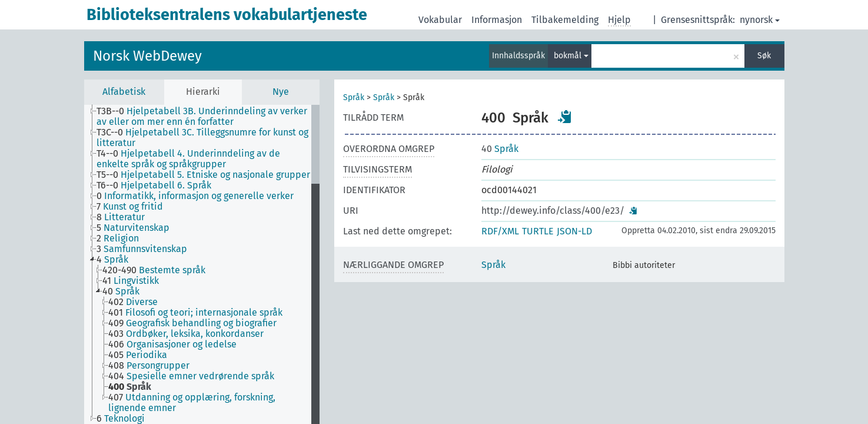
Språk (354, 97)
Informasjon (497, 20)
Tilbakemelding (565, 20)
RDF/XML (500, 231)
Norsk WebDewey (147, 56)
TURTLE (538, 231)
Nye (281, 92)
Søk (764, 56)
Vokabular (440, 20)
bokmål (571, 56)
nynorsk (760, 20)
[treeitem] (209, 117)
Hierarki (203, 92)
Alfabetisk (124, 92)
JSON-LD (574, 231)
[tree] (202, 264)
